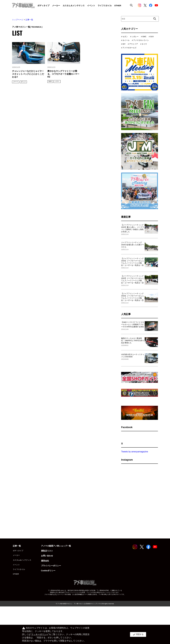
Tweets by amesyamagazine (135, 458)
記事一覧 (29, 20)
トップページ (18, 20)
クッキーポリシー (40, 634)
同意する (138, 634)
